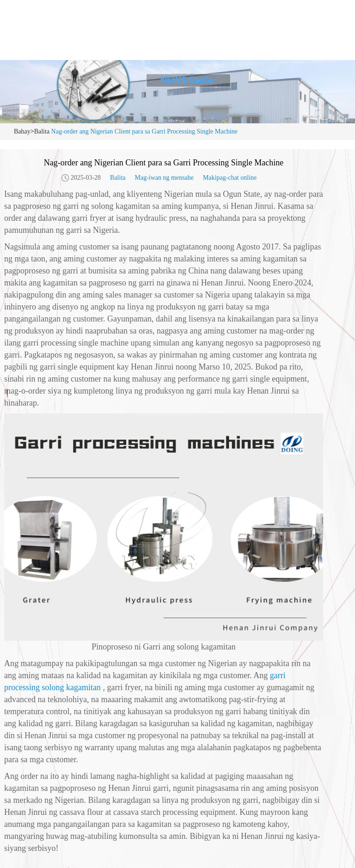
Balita (42, 131)
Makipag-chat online (230, 178)
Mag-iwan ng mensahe (164, 178)
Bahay (22, 131)
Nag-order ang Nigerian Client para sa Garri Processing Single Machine (144, 131)
